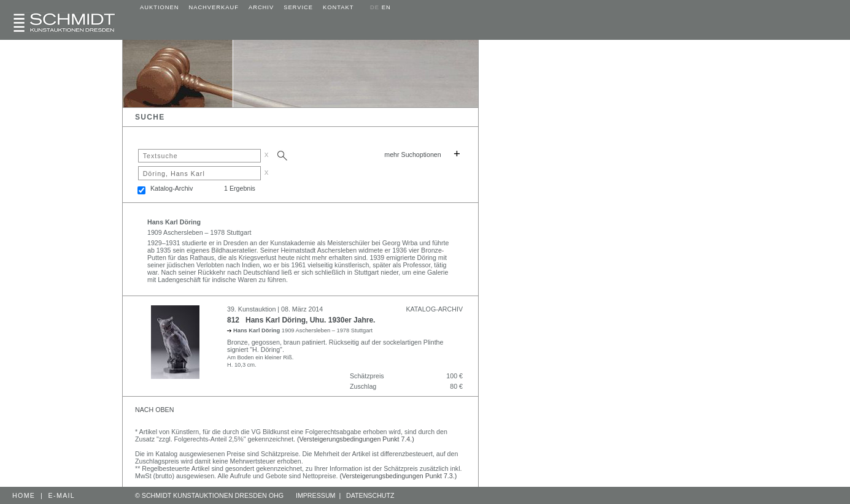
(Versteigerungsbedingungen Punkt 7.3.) (399, 476)
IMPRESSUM (316, 495)
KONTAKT (338, 7)
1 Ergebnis (240, 188)
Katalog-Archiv (172, 188)
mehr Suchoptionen (412, 155)
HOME (24, 495)
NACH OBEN (154, 410)
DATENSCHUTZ (370, 495)
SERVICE (298, 7)
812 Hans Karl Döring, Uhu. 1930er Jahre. (301, 320)
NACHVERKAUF (214, 7)
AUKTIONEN (159, 7)
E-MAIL (62, 495)
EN (386, 7)
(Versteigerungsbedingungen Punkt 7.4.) (356, 439)
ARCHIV (261, 7)
